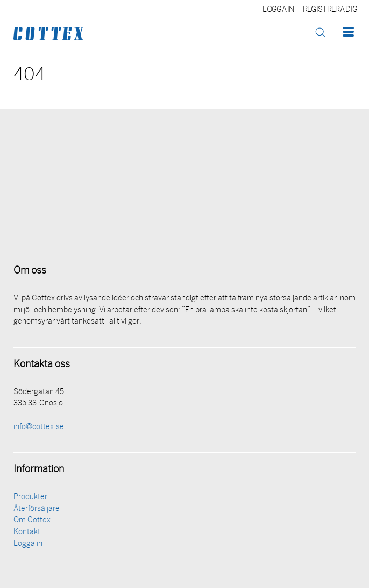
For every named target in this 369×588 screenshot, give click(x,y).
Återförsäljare (37, 509)
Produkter (30, 497)
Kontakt (27, 532)
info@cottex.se (39, 427)
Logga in (278, 10)
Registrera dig (330, 10)
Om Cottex (32, 520)
